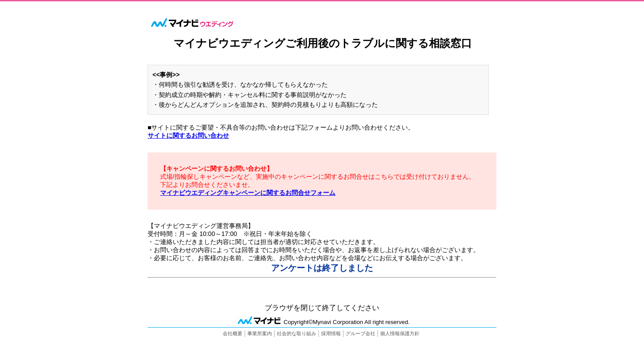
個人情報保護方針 (400, 333)
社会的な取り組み (297, 333)
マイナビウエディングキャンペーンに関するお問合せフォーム (248, 193)
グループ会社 (360, 333)
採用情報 (331, 333)
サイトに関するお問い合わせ (188, 135)
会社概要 (233, 333)
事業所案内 (260, 333)
